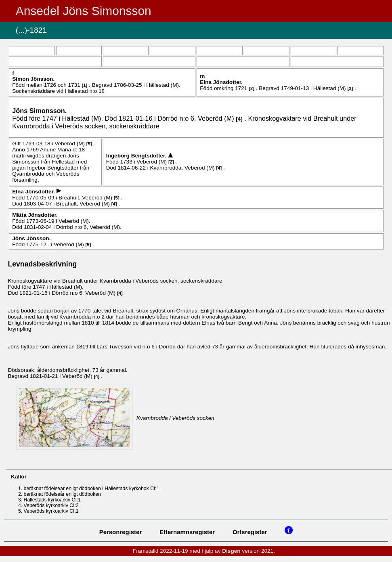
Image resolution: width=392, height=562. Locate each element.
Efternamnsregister (187, 532)
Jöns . (39, 111)
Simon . (33, 79)
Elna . (221, 82)
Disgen (231, 551)
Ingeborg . (137, 156)
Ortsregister (250, 532)
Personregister (121, 532)
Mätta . (35, 215)
